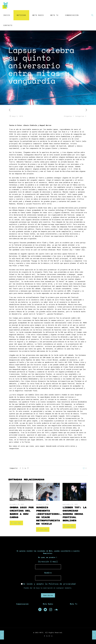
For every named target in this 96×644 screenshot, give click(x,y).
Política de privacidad (62, 584)
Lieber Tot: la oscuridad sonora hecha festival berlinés (74, 514)
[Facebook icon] (45, 636)
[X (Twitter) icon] (47, 636)
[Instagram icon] (49, 636)
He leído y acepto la (48, 584)
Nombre (48, 573)
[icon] (52, 636)
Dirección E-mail (48, 562)
